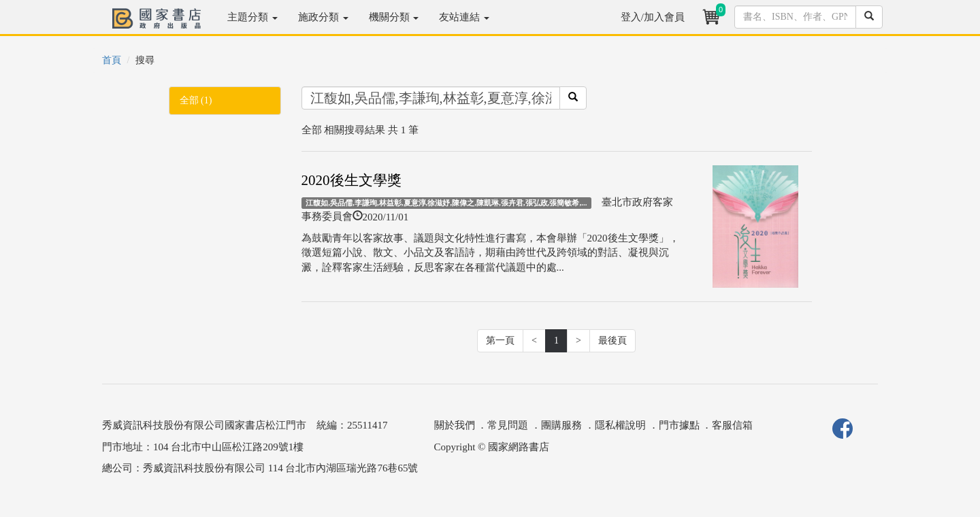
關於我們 (455, 425)
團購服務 (561, 425)
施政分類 (323, 17)
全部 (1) (196, 100)
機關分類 (394, 17)
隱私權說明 (620, 425)
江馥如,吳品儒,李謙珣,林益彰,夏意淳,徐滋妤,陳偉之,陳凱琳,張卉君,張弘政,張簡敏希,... (446, 203)
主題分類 (252, 17)
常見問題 (508, 425)
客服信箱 (732, 425)
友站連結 (464, 17)
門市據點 (679, 425)
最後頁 (612, 340)
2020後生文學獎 (352, 180)
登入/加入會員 (653, 17)
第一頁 (500, 340)
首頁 (112, 60)
